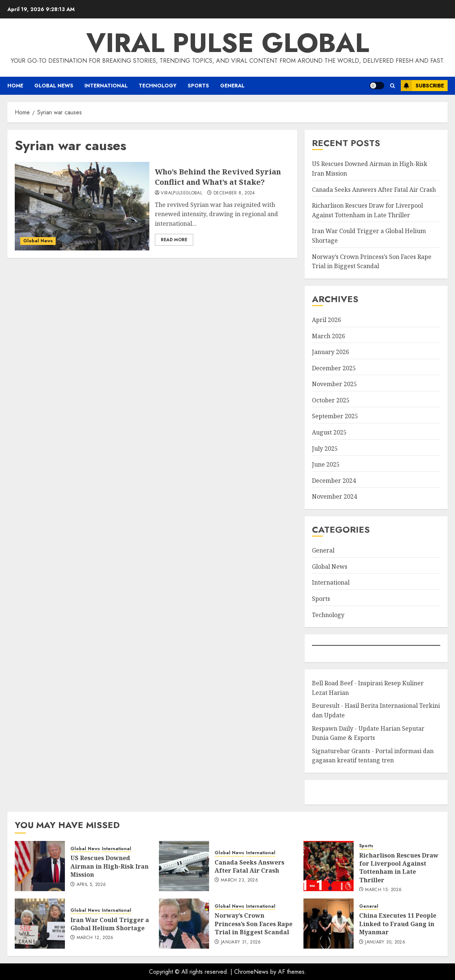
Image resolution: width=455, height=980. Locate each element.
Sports (198, 86)
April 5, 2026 (91, 885)
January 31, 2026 (241, 942)
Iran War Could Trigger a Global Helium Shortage (110, 924)
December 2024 (334, 481)
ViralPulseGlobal (181, 193)
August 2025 (329, 432)
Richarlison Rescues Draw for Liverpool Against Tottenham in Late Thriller (399, 868)
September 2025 (335, 416)
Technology (158, 86)
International (106, 86)
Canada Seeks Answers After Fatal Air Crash (374, 190)
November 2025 (334, 384)
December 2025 (334, 368)
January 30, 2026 (385, 942)
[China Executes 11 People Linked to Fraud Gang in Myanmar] (329, 924)
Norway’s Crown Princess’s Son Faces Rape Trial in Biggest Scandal (253, 924)
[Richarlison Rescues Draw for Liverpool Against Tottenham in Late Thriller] (329, 866)
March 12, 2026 (95, 938)
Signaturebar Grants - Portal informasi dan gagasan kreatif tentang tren (373, 756)
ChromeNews (251, 972)
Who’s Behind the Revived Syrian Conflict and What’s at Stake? (218, 177)
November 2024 (334, 496)
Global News (54, 86)
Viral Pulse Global (228, 43)
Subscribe (422, 86)
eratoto (321, 792)
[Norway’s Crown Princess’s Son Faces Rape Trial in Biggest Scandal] (184, 924)
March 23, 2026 (239, 880)
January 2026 (331, 352)
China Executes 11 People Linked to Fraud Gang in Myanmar (398, 924)
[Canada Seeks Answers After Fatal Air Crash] (184, 866)
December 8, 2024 (234, 193)
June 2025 (326, 464)
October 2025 (331, 400)
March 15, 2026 (383, 890)
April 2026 (327, 320)
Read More (174, 240)
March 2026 (329, 336)
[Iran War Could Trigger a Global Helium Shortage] (40, 924)
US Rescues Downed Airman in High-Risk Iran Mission (110, 866)
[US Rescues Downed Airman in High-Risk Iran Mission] (40, 866)
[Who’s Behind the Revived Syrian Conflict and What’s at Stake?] (82, 206)
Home (15, 86)
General (232, 86)
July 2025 (325, 449)
